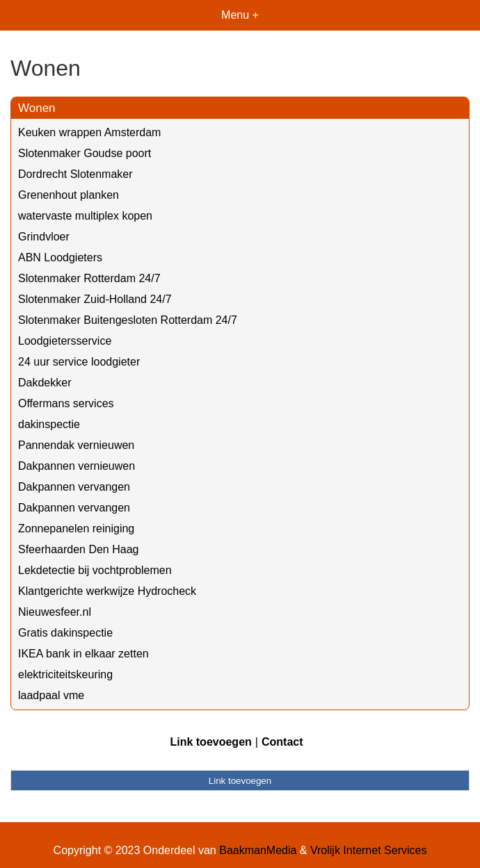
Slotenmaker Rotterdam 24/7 (89, 278)
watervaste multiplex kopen (85, 216)
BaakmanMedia (258, 850)
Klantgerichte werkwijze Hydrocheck (107, 591)
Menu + (240, 15)
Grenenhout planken (69, 195)
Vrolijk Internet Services (368, 850)
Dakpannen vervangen (74, 487)
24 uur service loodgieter (79, 362)
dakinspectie (49, 424)
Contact (282, 742)
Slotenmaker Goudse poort (85, 153)
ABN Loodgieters (60, 257)
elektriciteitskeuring (65, 674)
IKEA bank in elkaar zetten (83, 654)
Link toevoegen (210, 742)
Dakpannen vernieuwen (77, 466)
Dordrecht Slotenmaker (75, 174)
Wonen (37, 108)
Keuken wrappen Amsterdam (89, 132)
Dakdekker (45, 383)
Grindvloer (44, 237)
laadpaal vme (51, 695)
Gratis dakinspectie (65, 633)
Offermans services (66, 403)
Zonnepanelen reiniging (76, 529)
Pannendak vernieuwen (76, 445)
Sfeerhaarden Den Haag (78, 549)
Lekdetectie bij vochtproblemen (95, 570)
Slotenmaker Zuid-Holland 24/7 (95, 299)
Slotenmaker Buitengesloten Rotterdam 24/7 (128, 320)
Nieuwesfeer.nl (55, 612)
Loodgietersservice (65, 341)
